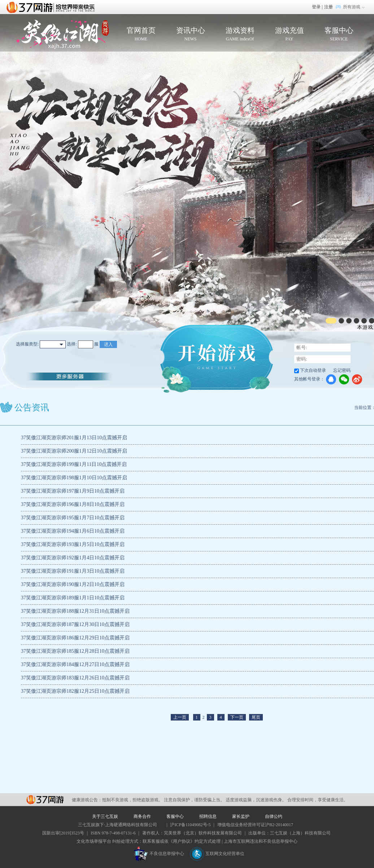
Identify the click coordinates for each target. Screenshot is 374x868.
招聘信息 (208, 816)
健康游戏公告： (87, 800)
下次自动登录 (313, 370)
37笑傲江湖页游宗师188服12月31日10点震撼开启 (75, 611)
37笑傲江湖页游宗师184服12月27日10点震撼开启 (75, 664)
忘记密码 (342, 370)
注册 (329, 7)
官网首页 (141, 34)
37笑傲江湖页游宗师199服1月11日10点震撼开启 (74, 464)
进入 (108, 344)
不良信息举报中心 (159, 854)
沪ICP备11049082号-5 (190, 825)
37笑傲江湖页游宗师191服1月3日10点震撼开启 (73, 571)
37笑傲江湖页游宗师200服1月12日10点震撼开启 (74, 451)
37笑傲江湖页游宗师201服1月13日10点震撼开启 (74, 438)
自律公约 (274, 816)
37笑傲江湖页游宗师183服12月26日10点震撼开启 (75, 678)
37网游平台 (45, 800)
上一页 (180, 717)
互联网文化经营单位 (217, 854)
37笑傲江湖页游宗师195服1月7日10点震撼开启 (73, 518)
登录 (316, 7)
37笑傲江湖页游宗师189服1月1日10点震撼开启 (73, 598)
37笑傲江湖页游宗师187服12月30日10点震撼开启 (75, 624)
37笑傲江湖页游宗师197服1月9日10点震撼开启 (73, 491)
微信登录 (344, 379)
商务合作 (142, 816)
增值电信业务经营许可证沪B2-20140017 (255, 825)
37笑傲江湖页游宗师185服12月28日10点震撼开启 (75, 651)
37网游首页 (52, 7)
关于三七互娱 (105, 816)
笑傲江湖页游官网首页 (63, 34)
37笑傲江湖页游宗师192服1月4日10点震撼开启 (73, 558)
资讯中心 (190, 34)
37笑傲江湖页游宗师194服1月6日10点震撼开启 (73, 531)
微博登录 (357, 379)
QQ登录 (331, 379)
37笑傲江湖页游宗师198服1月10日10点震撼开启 (74, 478)
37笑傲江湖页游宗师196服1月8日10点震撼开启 (73, 504)
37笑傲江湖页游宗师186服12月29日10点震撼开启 (75, 638)
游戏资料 (240, 34)
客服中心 (339, 34)
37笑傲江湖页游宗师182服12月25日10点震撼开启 (75, 691)
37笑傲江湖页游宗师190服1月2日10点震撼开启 (73, 584)
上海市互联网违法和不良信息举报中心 (261, 841)
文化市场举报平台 (94, 841)
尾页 (256, 717)
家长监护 (241, 816)
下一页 (237, 717)
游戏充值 (289, 34)
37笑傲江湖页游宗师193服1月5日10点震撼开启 (73, 544)
